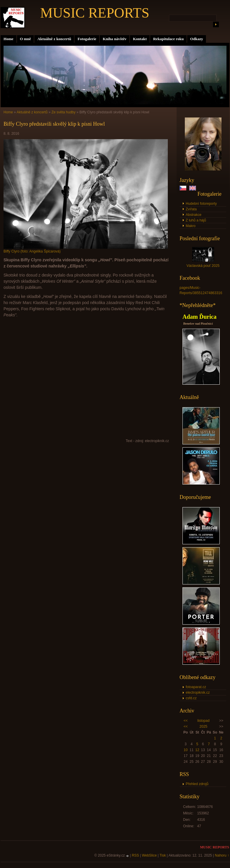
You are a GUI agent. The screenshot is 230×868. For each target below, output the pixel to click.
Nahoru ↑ (222, 855)
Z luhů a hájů (196, 220)
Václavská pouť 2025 (203, 266)
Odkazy (197, 39)
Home (9, 39)
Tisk (163, 855)
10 (186, 750)
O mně (26, 39)
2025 (203, 727)
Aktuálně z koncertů (54, 39)
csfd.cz (191, 698)
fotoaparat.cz (196, 687)
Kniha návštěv (115, 39)
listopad (203, 721)
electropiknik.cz (198, 693)
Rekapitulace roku (168, 39)
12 (197, 750)
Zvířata (191, 209)
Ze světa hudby (63, 112)
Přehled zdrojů (197, 784)
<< (186, 721)
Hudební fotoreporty (201, 204)
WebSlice (149, 855)
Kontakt (140, 39)
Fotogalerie (87, 39)
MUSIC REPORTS (95, 13)
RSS (135, 855)
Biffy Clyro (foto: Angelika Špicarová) (32, 251)
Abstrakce (193, 215)
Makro (191, 226)
